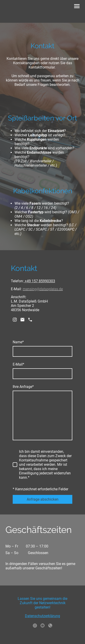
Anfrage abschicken (43, 499)
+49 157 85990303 (39, 281)
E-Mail (18, 364)
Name (18, 342)
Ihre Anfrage (23, 387)
